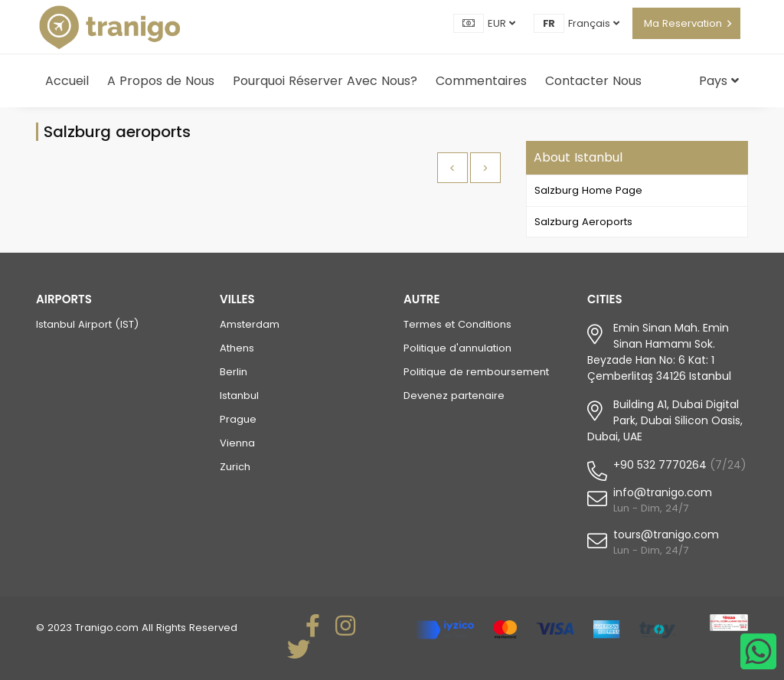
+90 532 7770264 (660, 465)
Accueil (67, 81)
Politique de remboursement (476, 372)
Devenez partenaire (454, 396)
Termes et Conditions (457, 324)
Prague (238, 419)
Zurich (235, 467)
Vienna (237, 443)
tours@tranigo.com (666, 535)
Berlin (234, 372)
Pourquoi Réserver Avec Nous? (325, 81)
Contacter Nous (593, 81)
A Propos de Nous (161, 81)
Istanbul (239, 396)
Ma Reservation (683, 23)
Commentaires (481, 81)
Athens (237, 348)
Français (594, 23)
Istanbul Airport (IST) (87, 324)
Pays (719, 81)
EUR (501, 23)
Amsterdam (250, 324)
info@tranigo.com (663, 492)
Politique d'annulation (457, 348)
